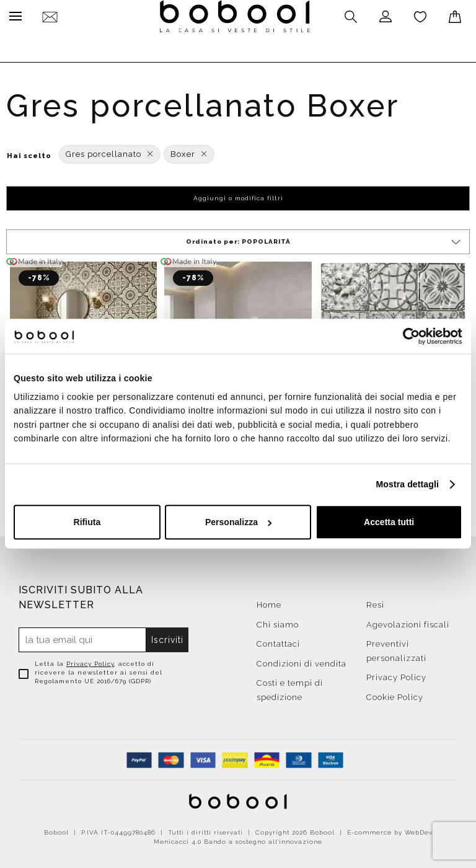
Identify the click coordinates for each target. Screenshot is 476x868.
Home (269, 602)
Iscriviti (168, 637)
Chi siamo (278, 622)
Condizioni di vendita (302, 661)
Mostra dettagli (408, 484)
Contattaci (278, 641)
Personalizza (239, 523)
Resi (375, 602)
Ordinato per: (324, 239)
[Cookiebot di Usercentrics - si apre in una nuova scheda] (408, 336)
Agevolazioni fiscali (408, 622)
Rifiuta (87, 523)
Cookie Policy (395, 694)
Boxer (189, 151)
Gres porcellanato (110, 151)
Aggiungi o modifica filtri (238, 195)
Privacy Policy (90, 661)
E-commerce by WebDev (390, 829)
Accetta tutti (389, 523)
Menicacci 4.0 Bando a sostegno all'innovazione (238, 839)
